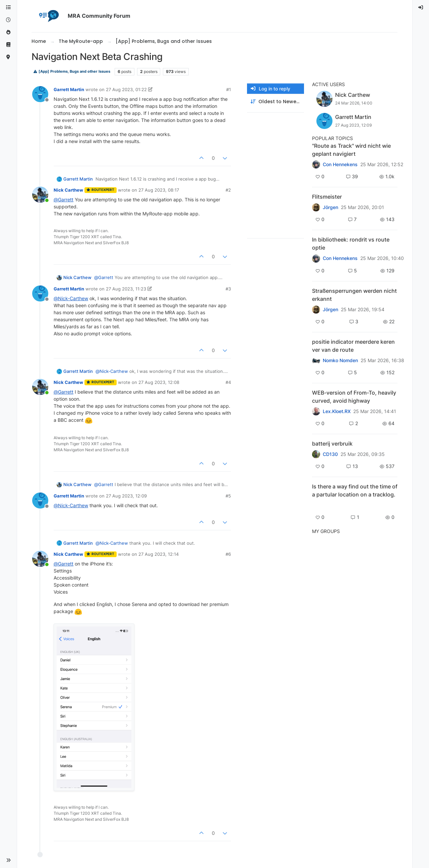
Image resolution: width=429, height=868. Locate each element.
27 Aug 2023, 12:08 (159, 382)
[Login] (421, 8)
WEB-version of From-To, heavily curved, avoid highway (354, 397)
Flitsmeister (327, 197)
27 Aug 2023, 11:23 (126, 289)
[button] (8, 860)
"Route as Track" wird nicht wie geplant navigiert (351, 150)
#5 (228, 496)
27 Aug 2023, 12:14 (159, 554)
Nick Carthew (68, 190)
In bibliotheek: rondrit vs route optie (351, 244)
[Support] (8, 45)
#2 (228, 190)
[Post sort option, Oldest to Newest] (275, 102)
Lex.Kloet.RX (337, 411)
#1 (229, 89)
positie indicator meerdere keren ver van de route (353, 346)
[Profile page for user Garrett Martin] (40, 94)
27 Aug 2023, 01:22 (126, 89)
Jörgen (330, 207)
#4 (228, 382)
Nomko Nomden (340, 360)
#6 (228, 554)
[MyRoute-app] (8, 57)
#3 (228, 289)
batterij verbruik (332, 444)
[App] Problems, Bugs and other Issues (72, 72)
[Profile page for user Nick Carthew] (40, 195)
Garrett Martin (69, 89)
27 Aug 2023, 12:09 (126, 496)
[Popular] (8, 32)
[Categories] (8, 8)
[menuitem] (421, 8)
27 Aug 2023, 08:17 (159, 190)
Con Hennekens (340, 164)
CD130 (330, 454)
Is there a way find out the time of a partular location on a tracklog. (355, 490)
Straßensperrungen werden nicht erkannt (354, 295)
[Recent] (8, 20)
